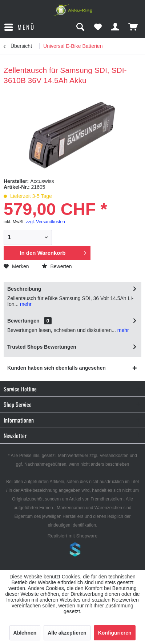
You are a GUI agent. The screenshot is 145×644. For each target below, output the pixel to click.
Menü (20, 26)
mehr (25, 304)
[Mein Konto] (116, 27)
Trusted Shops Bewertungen (42, 347)
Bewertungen (23, 321)
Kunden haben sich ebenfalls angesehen (57, 368)
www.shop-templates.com (73, 550)
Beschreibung (24, 289)
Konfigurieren (115, 633)
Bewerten (57, 266)
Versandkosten (114, 456)
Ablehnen (25, 633)
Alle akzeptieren (67, 633)
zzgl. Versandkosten (45, 222)
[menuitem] (19, 27)
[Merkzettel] (98, 27)
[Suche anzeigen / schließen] (80, 27)
